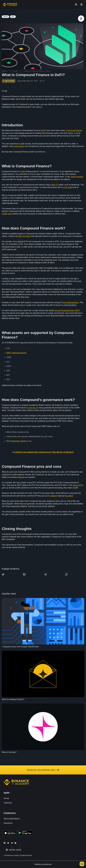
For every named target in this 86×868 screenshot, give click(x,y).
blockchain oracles (19, 441)
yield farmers (19, 146)
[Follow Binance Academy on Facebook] (5, 843)
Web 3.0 (55, 185)
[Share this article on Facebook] (24, 574)
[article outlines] (81, 19)
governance (32, 408)
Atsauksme (8, 823)
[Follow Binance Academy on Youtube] (15, 843)
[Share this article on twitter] (3, 574)
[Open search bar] (75, 5)
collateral (53, 496)
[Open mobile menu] (81, 5)
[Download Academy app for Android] (25, 833)
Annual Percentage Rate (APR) (67, 310)
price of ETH (78, 485)
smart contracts (77, 177)
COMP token (7, 214)
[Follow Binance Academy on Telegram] (12, 843)
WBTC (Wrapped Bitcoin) (16, 353)
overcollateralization (71, 303)
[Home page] (10, 5)
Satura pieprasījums (12, 819)
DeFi (43, 130)
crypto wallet (68, 187)
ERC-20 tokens (25, 236)
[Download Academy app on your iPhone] (10, 833)
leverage (21, 477)
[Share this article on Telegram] (45, 574)
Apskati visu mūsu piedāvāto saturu (43, 770)
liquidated (69, 496)
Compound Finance (74, 130)
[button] (81, 5)
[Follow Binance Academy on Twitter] (8, 843)
